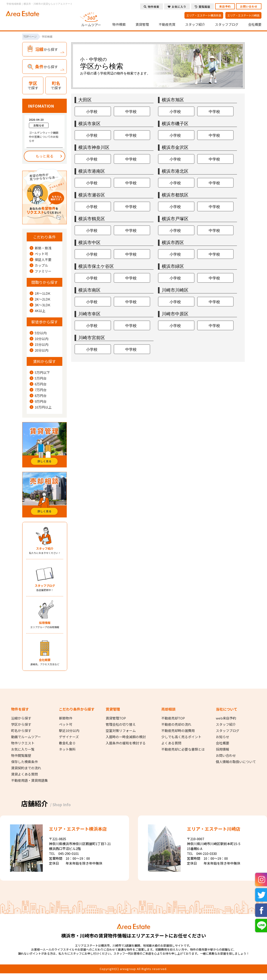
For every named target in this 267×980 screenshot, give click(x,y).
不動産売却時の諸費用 (178, 731)
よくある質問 (171, 743)
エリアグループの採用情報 (45, 625)
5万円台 (41, 378)
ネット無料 (67, 749)
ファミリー (43, 271)
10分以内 (41, 339)
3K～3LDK (42, 305)
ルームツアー (91, 19)
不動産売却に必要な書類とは (183, 749)
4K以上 (40, 311)
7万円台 (41, 390)
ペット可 (41, 254)
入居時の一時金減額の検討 (126, 737)
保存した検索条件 (24, 762)
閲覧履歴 (202, 7)
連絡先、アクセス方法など (45, 662)
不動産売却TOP (173, 718)
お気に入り (177, 7)
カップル (41, 265)
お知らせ (222, 737)
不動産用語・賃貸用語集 (29, 780)
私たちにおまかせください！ (45, 550)
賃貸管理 (142, 24)
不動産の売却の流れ (176, 724)
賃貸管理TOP (116, 718)
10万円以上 (43, 407)
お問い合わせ (249, 6)
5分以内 (41, 333)
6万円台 (41, 384)
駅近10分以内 (69, 731)
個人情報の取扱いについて (236, 762)
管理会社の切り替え (121, 724)
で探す (33, 85)
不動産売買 (167, 24)
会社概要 (255, 24)
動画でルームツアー (26, 737)
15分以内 (41, 345)
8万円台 (41, 396)
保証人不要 (43, 260)
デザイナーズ (69, 737)
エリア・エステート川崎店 (243, 15)
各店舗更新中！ (45, 588)
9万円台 (41, 401)
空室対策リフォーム (121, 731)
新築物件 (66, 718)
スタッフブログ (227, 24)
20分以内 (41, 350)
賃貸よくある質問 (24, 774)
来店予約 (225, 6)
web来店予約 (226, 718)
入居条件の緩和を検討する (126, 743)
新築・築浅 (43, 248)
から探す (47, 49)
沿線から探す (21, 718)
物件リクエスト (23, 743)
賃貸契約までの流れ (26, 768)
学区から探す (21, 724)
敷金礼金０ (67, 743)
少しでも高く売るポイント (181, 737)
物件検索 (119, 24)
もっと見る (44, 156)
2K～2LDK (42, 299)
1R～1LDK (42, 293)
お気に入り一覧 (23, 749)
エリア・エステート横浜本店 (204, 15)
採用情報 (222, 749)
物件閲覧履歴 (21, 756)
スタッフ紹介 (195, 24)
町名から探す (21, 731)
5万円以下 (42, 373)
